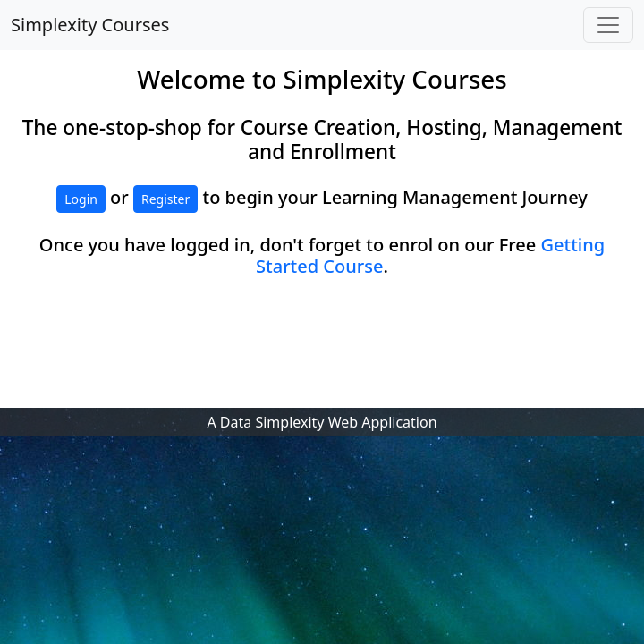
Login (81, 199)
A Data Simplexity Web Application (322, 422)
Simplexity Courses (90, 25)
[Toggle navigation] (608, 25)
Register (165, 199)
